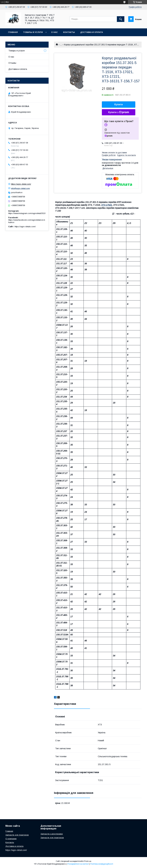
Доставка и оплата (92, 32)
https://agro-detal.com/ (21, 184)
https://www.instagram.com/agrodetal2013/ (27, 213)
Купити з (118, 112)
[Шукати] (121, 19)
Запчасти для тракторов (17, 835)
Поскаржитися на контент (78, 864)
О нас (54, 32)
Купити (119, 104)
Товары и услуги (33, 32)
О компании (11, 839)
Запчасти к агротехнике (52, 834)
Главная (13, 32)
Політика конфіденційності (102, 864)
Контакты (69, 32)
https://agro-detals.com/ (25, 227)
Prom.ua (88, 861)
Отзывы (12, 63)
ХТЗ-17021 (107, 205)
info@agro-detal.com (20, 188)
